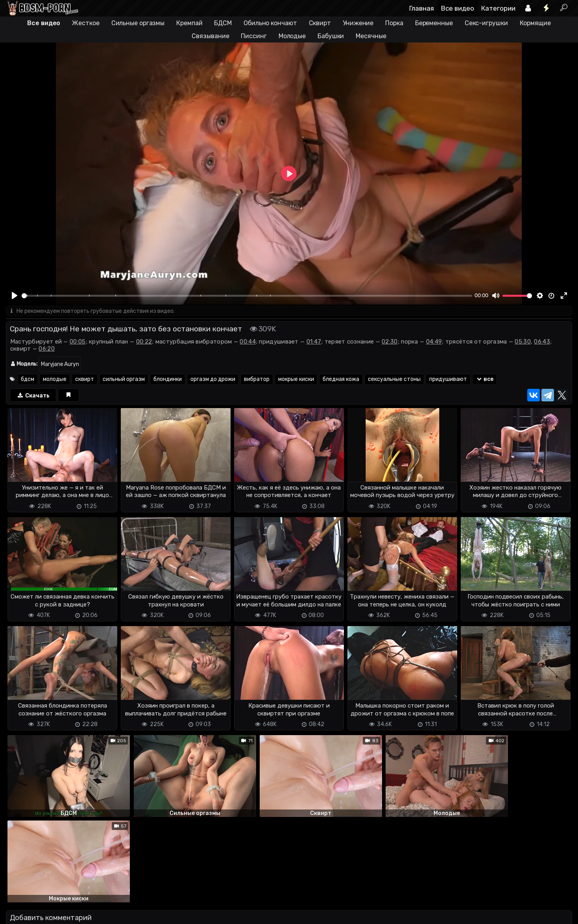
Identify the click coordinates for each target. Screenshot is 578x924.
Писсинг (254, 36)
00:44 (248, 342)
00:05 (78, 342)
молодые (55, 380)
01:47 (314, 342)
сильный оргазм (124, 380)
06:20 (47, 349)
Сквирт (320, 23)
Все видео (458, 8)
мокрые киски (296, 380)
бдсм (28, 380)
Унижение (358, 23)
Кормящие (535, 23)
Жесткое (86, 23)
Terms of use (46, 913)
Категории (498, 8)
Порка (394, 23)
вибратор (257, 380)
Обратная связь (88, 913)
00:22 (144, 342)
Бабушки (331, 36)
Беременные (434, 23)
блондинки (168, 380)
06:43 (542, 342)
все (485, 380)
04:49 (434, 342)
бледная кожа (341, 380)
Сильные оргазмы (138, 23)
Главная (422, 8)
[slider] (247, 296)
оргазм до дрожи (213, 380)
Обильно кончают (270, 23)
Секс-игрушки (486, 23)
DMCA (18, 913)
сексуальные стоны (394, 380)
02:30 (390, 342)
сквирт (85, 380)
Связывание (210, 36)
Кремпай (189, 23)
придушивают (448, 380)
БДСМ (223, 23)
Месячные (371, 36)
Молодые (292, 36)
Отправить (37, 881)
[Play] (15, 296)
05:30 (523, 342)
